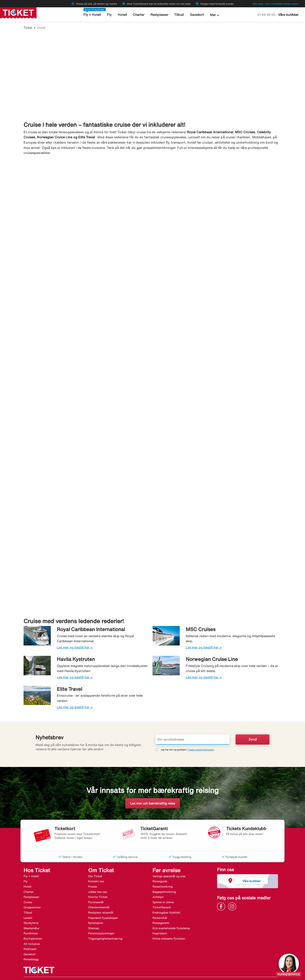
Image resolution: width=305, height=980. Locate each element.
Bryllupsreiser (33, 926)
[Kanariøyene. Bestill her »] (218, 378)
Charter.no (135, 972)
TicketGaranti (162, 895)
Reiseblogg (31, 947)
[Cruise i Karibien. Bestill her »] (218, 228)
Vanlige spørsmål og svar (169, 864)
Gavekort (195, 15)
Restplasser (159, 15)
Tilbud (178, 15)
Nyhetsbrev (96, 911)
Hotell (123, 15)
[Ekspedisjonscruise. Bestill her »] (87, 527)
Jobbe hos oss (98, 879)
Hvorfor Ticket (98, 885)
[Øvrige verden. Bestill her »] (218, 527)
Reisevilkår (160, 905)
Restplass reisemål (101, 900)
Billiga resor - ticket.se (39, 972)
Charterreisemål (99, 895)
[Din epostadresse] (193, 727)
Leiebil (28, 905)
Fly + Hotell (94, 15)
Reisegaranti (161, 911)
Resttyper (30, 937)
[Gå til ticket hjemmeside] (18, 12)
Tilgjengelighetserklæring (105, 926)
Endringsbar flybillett (166, 900)
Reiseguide (160, 869)
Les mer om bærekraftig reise (153, 791)
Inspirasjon (160, 921)
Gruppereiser (32, 895)
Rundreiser (31, 921)
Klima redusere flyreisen (169, 926)
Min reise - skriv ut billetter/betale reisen (276, 4)
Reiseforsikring (163, 874)
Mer (213, 15)
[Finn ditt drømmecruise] (152, 74)
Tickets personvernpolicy (201, 737)
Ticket (28, 28)
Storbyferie (31, 911)
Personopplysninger (101, 921)
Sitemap (94, 916)
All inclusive (32, 931)
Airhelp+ (158, 885)
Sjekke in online (163, 890)
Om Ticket (95, 864)
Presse (93, 874)
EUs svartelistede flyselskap (171, 916)
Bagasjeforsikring (164, 879)
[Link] (222, 893)
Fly (110, 15)
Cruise (28, 890)
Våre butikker (288, 15)
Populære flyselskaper (103, 905)
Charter (138, 15)
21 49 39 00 (267, 15)
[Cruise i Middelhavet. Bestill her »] (87, 228)
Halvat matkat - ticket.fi (109, 972)
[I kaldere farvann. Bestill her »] (87, 378)
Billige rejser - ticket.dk (73, 972)
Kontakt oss (96, 869)
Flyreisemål (96, 890)
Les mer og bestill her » (75, 635)
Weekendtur (31, 916)
